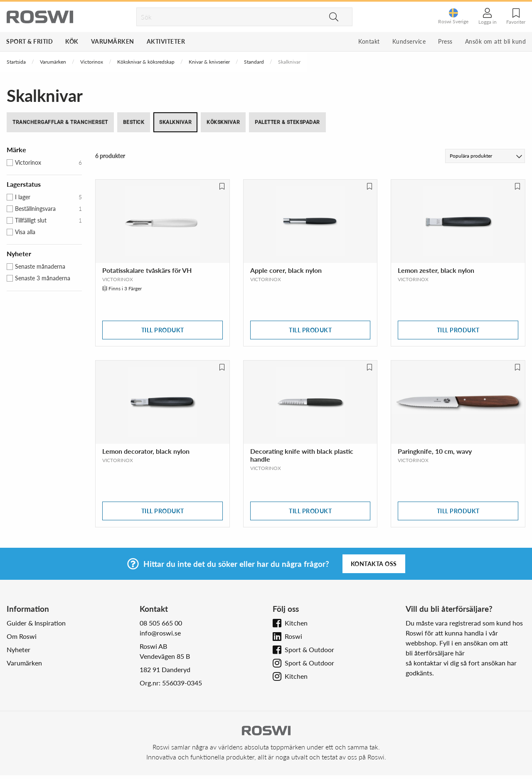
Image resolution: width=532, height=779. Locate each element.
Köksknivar (223, 122)
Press (445, 41)
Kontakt (369, 41)
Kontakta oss (374, 564)
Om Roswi (22, 636)
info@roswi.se (160, 633)
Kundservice (409, 41)
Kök (72, 41)
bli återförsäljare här (435, 653)
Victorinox (92, 62)
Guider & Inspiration (36, 623)
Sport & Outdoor (309, 649)
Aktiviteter (166, 41)
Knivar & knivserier (209, 62)
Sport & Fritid (30, 41)
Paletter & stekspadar (287, 122)
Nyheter (18, 649)
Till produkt (163, 330)
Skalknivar (175, 122)
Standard (254, 62)
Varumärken (113, 41)
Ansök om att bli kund (496, 41)
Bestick (134, 122)
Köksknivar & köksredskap (146, 62)
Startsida (16, 62)
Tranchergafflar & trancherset (60, 122)
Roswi (293, 636)
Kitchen (296, 623)
